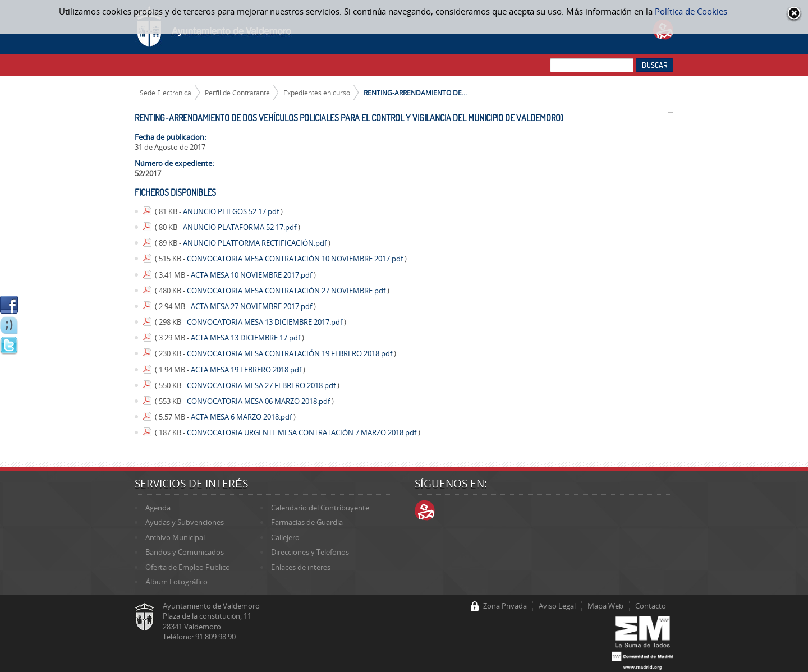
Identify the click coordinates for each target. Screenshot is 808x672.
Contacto (651, 606)
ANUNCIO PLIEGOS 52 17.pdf (232, 211)
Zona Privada (505, 606)
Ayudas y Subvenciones (185, 522)
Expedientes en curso (317, 93)
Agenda (158, 508)
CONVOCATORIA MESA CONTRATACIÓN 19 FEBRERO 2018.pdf (290, 353)
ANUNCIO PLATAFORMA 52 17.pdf (240, 227)
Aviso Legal (557, 606)
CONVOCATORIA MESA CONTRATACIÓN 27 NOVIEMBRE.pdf (287, 291)
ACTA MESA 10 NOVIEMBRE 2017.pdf (252, 275)
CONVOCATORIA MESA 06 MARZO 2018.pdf (259, 401)
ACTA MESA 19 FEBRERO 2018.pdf (247, 370)
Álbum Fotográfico (176, 582)
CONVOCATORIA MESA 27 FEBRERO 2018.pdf (262, 385)
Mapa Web (605, 606)
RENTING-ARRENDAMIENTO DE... (415, 93)
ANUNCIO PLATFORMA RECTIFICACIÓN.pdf (256, 243)
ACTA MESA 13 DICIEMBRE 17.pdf (246, 338)
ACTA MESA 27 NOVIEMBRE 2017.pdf (252, 306)
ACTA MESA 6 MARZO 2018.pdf (242, 417)
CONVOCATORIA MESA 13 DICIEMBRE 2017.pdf (265, 322)
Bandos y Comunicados (185, 552)
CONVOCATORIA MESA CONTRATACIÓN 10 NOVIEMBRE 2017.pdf (296, 259)
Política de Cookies (691, 11)
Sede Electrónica (166, 93)
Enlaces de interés (301, 567)
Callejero (285, 537)
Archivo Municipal (175, 537)
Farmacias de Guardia (307, 522)
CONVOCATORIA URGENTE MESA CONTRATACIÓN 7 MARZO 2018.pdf (302, 432)
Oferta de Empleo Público (187, 567)
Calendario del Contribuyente (320, 508)
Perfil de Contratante (237, 93)
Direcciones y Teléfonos (310, 552)
